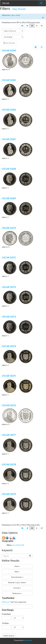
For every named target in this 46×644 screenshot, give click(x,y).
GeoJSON (16, 545)
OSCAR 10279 (9, 494)
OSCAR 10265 (9, 80)
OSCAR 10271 (9, 258)
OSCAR (6, 3)
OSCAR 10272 (9, 287)
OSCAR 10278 (9, 464)
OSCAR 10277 (9, 435)
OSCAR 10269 (9, 198)
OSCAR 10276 (9, 405)
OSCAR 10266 (9, 110)
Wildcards (6, 602)
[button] (22, 26)
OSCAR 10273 (9, 317)
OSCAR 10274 (9, 346)
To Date (5, 623)
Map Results (19, 9)
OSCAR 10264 (9, 51)
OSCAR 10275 (9, 376)
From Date (6, 614)
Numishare (28, 640)
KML (23, 545)
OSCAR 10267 (9, 139)
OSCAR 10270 (9, 228)
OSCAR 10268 (9, 169)
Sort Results (9, 43)
